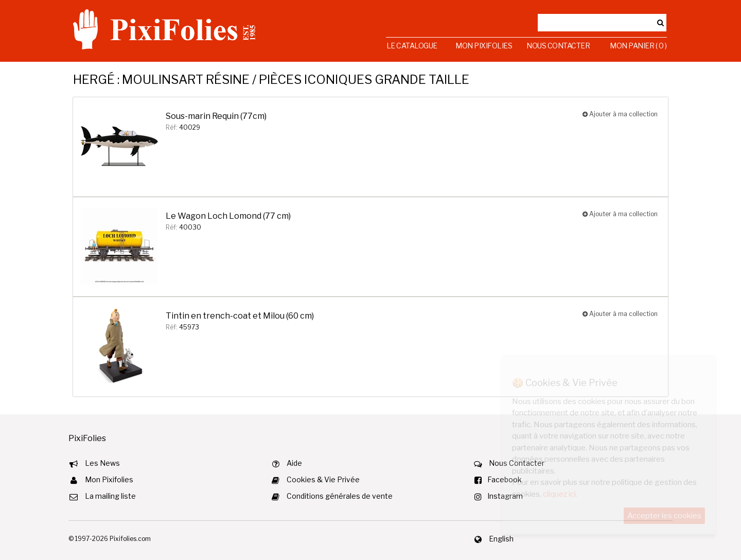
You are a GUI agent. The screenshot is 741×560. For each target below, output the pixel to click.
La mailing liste (110, 496)
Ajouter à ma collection (620, 114)
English (501, 539)
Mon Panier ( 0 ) (638, 46)
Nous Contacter (558, 46)
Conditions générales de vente (340, 496)
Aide (294, 463)
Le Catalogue (412, 46)
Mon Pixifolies (484, 46)
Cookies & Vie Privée (323, 479)
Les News (102, 463)
